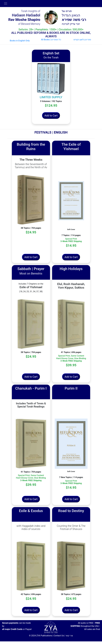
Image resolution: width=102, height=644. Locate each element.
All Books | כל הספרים (51, 40)
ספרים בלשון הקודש (82, 40)
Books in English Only (20, 41)
